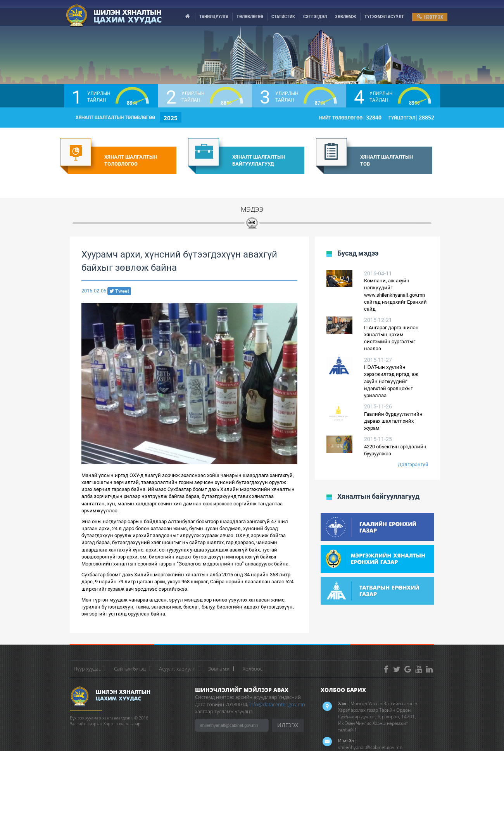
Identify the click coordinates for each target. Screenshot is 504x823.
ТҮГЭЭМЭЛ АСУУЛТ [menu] (384, 17)
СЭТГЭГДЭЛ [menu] (315, 17)
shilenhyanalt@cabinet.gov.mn (370, 747)
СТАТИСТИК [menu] (283, 17)
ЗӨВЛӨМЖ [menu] (346, 17)
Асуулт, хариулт (177, 669)
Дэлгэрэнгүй (413, 464)
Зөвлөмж (219, 669)
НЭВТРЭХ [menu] (430, 17)
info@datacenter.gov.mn (277, 704)
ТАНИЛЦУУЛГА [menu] (214, 17)
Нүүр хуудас (87, 669)
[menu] (188, 17)
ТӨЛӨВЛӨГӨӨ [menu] (250, 17)
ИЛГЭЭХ (288, 725)
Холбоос (253, 669)
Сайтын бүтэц (130, 669)
